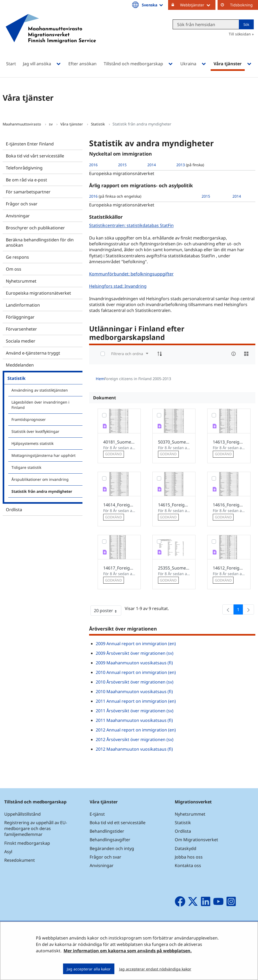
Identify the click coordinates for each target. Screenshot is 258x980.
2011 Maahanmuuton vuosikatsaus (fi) (134, 720)
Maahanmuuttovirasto (22, 124)
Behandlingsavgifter (110, 840)
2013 (181, 165)
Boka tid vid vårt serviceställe (35, 156)
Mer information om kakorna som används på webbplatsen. (128, 951)
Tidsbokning (241, 5)
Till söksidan (240, 34)
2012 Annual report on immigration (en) (136, 730)
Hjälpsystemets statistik (32, 443)
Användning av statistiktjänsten (40, 390)
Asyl (8, 852)
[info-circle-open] (234, 354)
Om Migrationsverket (196, 840)
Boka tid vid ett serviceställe (118, 823)
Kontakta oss (188, 865)
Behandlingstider (107, 831)
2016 (93, 165)
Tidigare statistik (26, 467)
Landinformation (23, 305)
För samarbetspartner (28, 192)
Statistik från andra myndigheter (42, 491)
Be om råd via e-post (26, 180)
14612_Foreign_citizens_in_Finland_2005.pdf (229, 568)
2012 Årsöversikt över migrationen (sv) (135, 739)
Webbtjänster (198, 5)
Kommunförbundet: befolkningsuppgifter (132, 274)
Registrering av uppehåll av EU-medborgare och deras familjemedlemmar (36, 828)
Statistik (98, 124)
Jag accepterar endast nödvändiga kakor (155, 969)
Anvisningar (18, 216)
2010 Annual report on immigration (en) (136, 672)
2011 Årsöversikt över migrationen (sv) (135, 711)
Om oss (14, 269)
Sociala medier (21, 341)
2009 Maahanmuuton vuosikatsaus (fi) (134, 663)
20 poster (108, 612)
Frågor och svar (22, 204)
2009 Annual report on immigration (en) (136, 644)
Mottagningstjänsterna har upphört (43, 455)
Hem (100, 379)
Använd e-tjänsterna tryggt (33, 353)
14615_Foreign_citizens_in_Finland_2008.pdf (174, 505)
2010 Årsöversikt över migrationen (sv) (135, 682)
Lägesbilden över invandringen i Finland (40, 405)
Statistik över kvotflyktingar (35, 431)
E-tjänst (97, 814)
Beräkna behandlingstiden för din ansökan (40, 242)
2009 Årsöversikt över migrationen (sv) (135, 653)
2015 (122, 165)
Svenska (153, 5)
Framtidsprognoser (29, 419)
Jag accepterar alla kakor (89, 969)
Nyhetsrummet (21, 281)
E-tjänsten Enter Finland (30, 144)
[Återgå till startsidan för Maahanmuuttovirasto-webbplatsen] (51, 36)
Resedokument (20, 860)
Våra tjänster (72, 124)
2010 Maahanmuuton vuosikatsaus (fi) (134, 692)
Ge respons (17, 257)
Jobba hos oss (189, 857)
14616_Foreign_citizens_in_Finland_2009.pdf (229, 505)
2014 (152, 165)
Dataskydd (186, 848)
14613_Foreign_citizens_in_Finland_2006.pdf (229, 442)
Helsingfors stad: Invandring (118, 286)
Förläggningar (20, 317)
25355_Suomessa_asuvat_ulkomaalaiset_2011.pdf (174, 568)
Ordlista (14, 510)
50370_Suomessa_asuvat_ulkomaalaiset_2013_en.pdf (174, 442)
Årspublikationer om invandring (40, 479)
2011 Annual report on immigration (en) (136, 701)
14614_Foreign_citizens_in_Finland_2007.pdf (119, 505)
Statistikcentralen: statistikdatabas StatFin (132, 225)
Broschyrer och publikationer (35, 228)
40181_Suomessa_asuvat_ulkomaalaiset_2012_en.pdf (119, 442)
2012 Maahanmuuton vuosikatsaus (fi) (134, 749)
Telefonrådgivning (24, 168)
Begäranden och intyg (112, 848)
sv (51, 124)
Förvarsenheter (21, 329)
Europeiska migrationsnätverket (38, 293)
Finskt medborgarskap (27, 843)
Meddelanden (20, 365)
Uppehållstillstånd (22, 814)
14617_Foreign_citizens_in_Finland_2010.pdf (119, 568)
